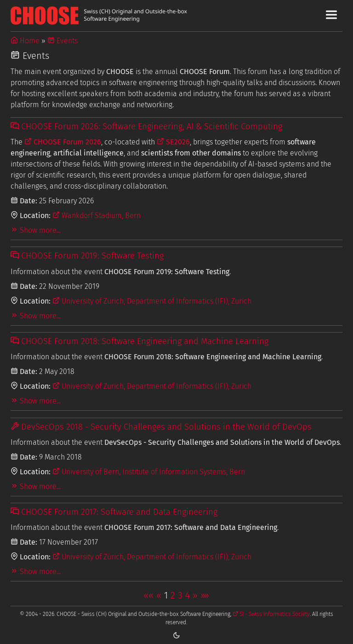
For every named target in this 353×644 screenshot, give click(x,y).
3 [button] (180, 595)
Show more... (36, 230)
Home (25, 41)
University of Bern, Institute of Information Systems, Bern (149, 472)
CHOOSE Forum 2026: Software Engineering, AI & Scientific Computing (146, 126)
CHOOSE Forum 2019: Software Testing (87, 256)
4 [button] (188, 595)
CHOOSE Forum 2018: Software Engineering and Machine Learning (139, 341)
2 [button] (173, 595)
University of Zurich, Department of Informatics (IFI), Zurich (152, 301)
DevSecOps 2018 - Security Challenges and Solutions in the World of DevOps (161, 427)
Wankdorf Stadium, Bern (97, 216)
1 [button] (166, 595)
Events (63, 41)
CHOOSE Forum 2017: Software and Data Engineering (114, 512)
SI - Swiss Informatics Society (271, 614)
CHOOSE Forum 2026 (63, 142)
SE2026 (173, 142)
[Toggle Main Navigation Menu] (331, 15)
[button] (148, 595)
